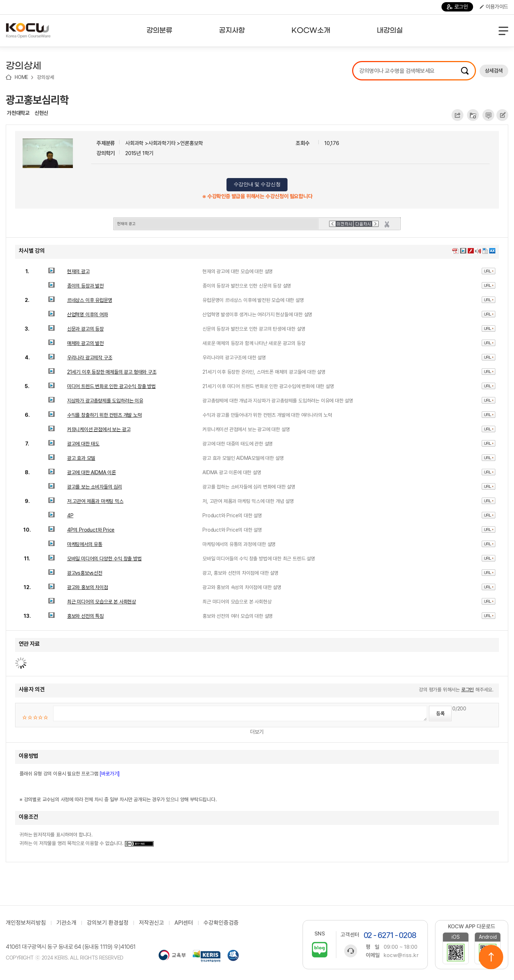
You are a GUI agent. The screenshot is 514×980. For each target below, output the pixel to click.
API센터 (184, 923)
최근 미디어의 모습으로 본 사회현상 (102, 602)
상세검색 (494, 71)
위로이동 (491, 957)
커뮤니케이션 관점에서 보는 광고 (99, 429)
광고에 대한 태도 (83, 444)
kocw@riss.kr (401, 955)
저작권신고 (151, 923)
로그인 (457, 7)
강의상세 (45, 77)
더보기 (257, 732)
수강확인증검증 (221, 923)
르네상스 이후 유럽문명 (90, 300)
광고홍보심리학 (37, 100)
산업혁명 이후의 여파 (88, 314)
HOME (22, 77)
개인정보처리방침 (26, 923)
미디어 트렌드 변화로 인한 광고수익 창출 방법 (111, 386)
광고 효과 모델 (81, 458)
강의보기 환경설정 (108, 923)
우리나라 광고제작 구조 (90, 358)
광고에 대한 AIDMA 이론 (92, 472)
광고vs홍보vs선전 (85, 573)
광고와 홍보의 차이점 (88, 587)
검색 (465, 71)
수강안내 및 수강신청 (257, 184)
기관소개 (66, 923)
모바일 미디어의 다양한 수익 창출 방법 (104, 559)
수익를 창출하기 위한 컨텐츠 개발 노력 (104, 415)
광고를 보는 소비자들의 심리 (95, 487)
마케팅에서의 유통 (85, 544)
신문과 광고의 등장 (85, 329)
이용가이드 (494, 7)
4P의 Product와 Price (91, 530)
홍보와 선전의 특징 (85, 616)
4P (70, 515)
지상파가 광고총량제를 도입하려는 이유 (105, 401)
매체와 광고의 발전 (85, 343)
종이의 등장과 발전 (85, 286)
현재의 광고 (78, 271)
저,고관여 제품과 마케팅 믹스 (95, 501)
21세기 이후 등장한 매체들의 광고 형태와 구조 (112, 372)
